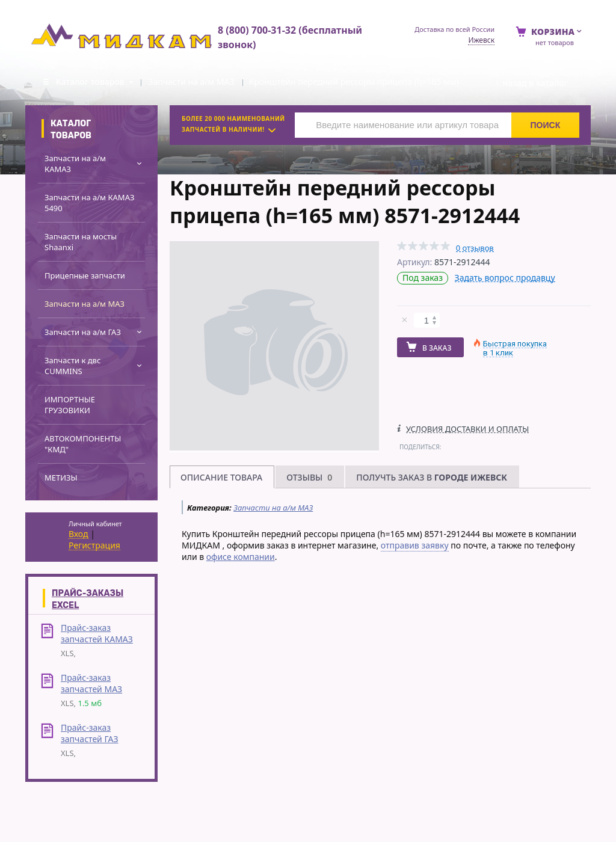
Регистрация (94, 546)
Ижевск (481, 41)
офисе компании (241, 557)
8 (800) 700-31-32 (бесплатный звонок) (290, 37)
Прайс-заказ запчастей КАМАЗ (97, 633)
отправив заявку (415, 545)
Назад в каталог (535, 83)
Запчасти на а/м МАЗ (273, 508)
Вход (79, 534)
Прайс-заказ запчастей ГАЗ (90, 733)
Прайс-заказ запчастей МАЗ (91, 683)
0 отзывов (475, 248)
